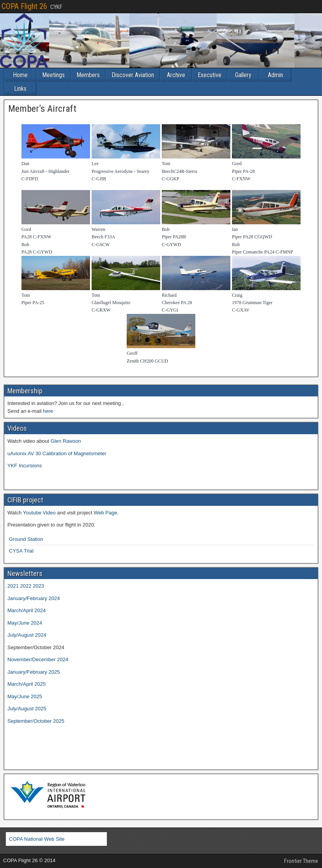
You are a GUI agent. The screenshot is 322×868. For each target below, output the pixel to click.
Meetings (53, 75)
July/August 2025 (27, 709)
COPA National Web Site (37, 839)
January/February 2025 (34, 672)
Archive (176, 75)
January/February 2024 (34, 598)
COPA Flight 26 (24, 6)
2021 (13, 586)
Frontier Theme (301, 861)
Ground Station (26, 539)
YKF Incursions (25, 466)
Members (88, 75)
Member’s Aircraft (42, 109)
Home (20, 75)
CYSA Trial (21, 551)
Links (20, 89)
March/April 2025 (27, 684)
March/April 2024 (27, 610)
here (48, 411)
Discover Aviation (133, 75)
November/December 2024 (38, 659)
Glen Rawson (66, 441)
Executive (210, 75)
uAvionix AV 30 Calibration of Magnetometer (57, 453)
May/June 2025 (25, 696)
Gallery (243, 75)
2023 (38, 586)
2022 (26, 586)
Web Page (105, 513)
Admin (275, 75)
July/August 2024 (27, 635)
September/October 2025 (36, 721)
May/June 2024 (25, 623)
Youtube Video (39, 513)
